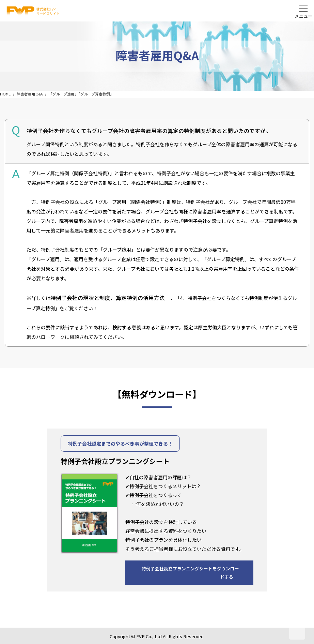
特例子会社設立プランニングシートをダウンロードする (190, 573)
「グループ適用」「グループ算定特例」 (81, 94)
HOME (5, 94)
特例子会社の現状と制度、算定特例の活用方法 (108, 298)
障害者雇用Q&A (30, 94)
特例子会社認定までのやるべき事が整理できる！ (120, 444)
